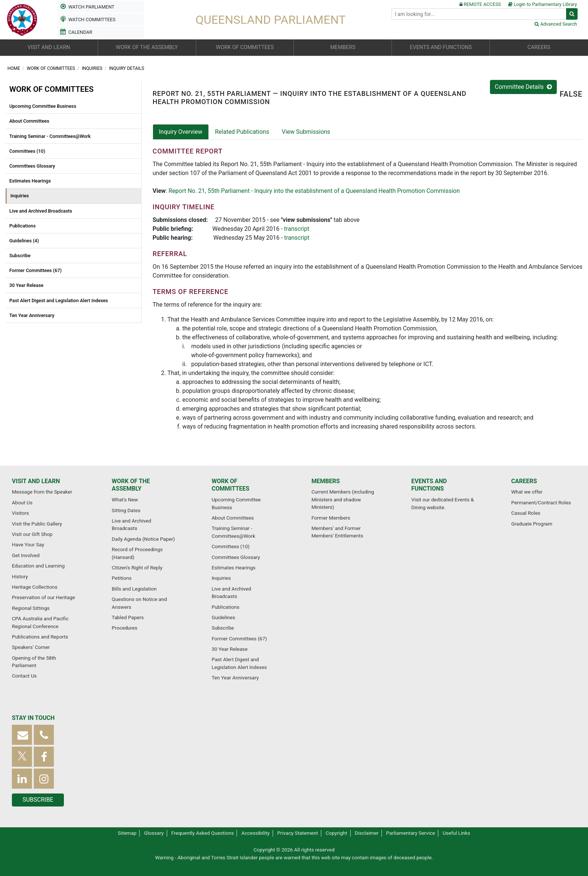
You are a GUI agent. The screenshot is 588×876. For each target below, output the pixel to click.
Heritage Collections (35, 587)
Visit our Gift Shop (32, 534)
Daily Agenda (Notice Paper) (143, 539)
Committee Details (523, 87)
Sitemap (127, 833)
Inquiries (93, 68)
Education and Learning (38, 566)
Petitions (122, 578)
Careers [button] (539, 47)
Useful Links (457, 833)
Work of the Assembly (131, 485)
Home (14, 68)
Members (325, 481)
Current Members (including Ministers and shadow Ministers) (342, 499)
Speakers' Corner (31, 647)
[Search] (479, 14)
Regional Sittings (31, 608)
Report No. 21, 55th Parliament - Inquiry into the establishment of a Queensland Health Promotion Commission (314, 191)
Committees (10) (27, 151)
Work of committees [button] (245, 47)
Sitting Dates (126, 510)
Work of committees (51, 68)
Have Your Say (28, 544)
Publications (22, 226)
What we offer (527, 492)
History (20, 576)
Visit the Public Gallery (37, 524)
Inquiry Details (127, 68)
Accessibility (256, 833)
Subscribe (20, 256)
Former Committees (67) (35, 270)
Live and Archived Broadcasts (41, 211)
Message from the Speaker (42, 492)
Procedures (125, 628)
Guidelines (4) (24, 241)
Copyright (337, 833)
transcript (297, 229)
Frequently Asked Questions (203, 833)
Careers (524, 481)
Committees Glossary (32, 166)
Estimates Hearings (30, 181)
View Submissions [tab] (306, 132)
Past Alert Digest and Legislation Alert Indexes (59, 300)
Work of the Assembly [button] (147, 47)
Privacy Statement (298, 833)
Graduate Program (532, 524)
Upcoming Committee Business (43, 106)
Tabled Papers (128, 617)
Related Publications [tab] (242, 132)
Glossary (154, 833)
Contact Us (24, 676)
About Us (22, 502)
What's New (125, 500)
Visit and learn (36, 481)
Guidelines (223, 617)
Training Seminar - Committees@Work (50, 136)
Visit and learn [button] (49, 47)
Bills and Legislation (134, 589)
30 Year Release (26, 285)
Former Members (331, 518)
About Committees (29, 121)
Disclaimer (367, 833)
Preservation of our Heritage (43, 597)
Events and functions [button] (441, 47)
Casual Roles (526, 513)
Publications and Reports (40, 637)
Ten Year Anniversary (32, 315)
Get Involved (26, 555)
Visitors (20, 513)
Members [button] (343, 47)
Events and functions (429, 485)
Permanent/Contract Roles (541, 502)
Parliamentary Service (411, 833)
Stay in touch (33, 718)
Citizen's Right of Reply (137, 568)
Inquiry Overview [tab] (181, 132)
